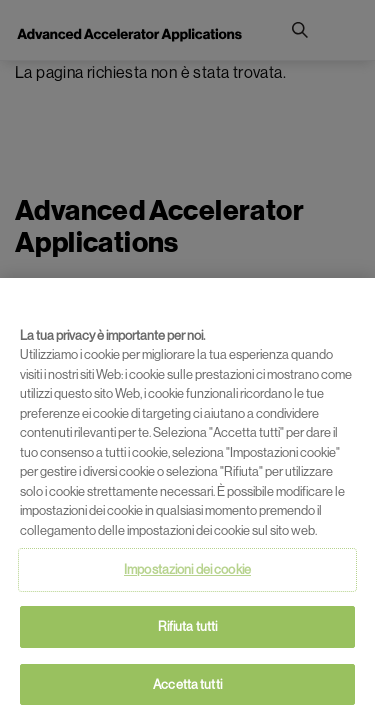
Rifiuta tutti (188, 630)
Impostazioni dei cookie (187, 573)
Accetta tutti (187, 688)
